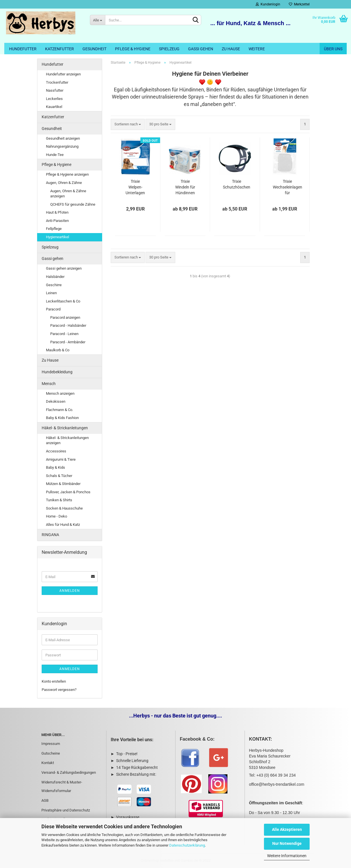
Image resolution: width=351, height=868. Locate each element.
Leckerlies (54, 99)
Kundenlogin (268, 4)
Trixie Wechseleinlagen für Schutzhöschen (288, 188)
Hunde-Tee (55, 155)
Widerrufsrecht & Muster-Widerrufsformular (62, 786)
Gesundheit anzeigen (63, 138)
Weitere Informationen (287, 856)
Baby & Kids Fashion (62, 418)
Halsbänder (55, 277)
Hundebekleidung (57, 372)
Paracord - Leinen (64, 334)
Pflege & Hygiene (133, 49)
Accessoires (56, 451)
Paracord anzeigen (65, 317)
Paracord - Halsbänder (68, 325)
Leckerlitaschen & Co (63, 301)
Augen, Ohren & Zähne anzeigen (68, 194)
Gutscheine (51, 753)
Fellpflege (54, 229)
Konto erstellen (54, 681)
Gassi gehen (201, 49)
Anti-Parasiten (57, 221)
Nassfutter (55, 90)
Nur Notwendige (287, 843)
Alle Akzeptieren (287, 829)
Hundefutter (23, 49)
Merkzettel (299, 4)
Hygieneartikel (58, 237)
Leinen (51, 293)
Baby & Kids (56, 467)
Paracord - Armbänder (68, 342)
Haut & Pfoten (57, 212)
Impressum (51, 744)
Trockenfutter (57, 82)
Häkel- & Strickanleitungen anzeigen (67, 440)
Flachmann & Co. (59, 410)
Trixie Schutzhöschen (237, 184)
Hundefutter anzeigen (63, 74)
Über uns (333, 49)
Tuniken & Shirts (59, 500)
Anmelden (70, 591)
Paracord (53, 309)
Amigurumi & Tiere (61, 459)
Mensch (49, 384)
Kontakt (48, 763)
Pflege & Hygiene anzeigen (67, 174)
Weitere (257, 49)
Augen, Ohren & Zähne (64, 183)
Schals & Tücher (59, 476)
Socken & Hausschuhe (64, 508)
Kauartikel (54, 107)
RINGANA (50, 535)
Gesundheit (94, 49)
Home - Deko (57, 516)
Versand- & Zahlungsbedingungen (69, 772)
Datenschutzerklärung (187, 845)
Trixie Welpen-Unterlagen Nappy (135, 188)
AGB (45, 800)
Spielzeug (169, 49)
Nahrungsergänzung (62, 146)
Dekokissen (56, 401)
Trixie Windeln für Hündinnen (185, 187)
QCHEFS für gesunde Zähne (73, 204)
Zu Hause (231, 49)
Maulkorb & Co (58, 350)
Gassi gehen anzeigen (64, 268)
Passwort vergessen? (59, 690)
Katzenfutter (59, 49)
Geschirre (54, 285)
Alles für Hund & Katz (63, 525)
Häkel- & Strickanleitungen (65, 428)
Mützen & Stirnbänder (63, 484)
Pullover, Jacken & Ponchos (68, 492)
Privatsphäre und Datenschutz (66, 810)
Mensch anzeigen (60, 393)
